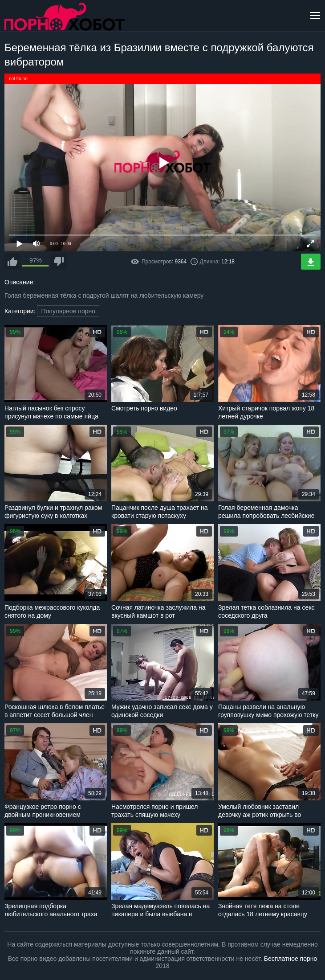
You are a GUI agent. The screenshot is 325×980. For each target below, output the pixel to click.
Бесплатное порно (290, 959)
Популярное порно (68, 311)
